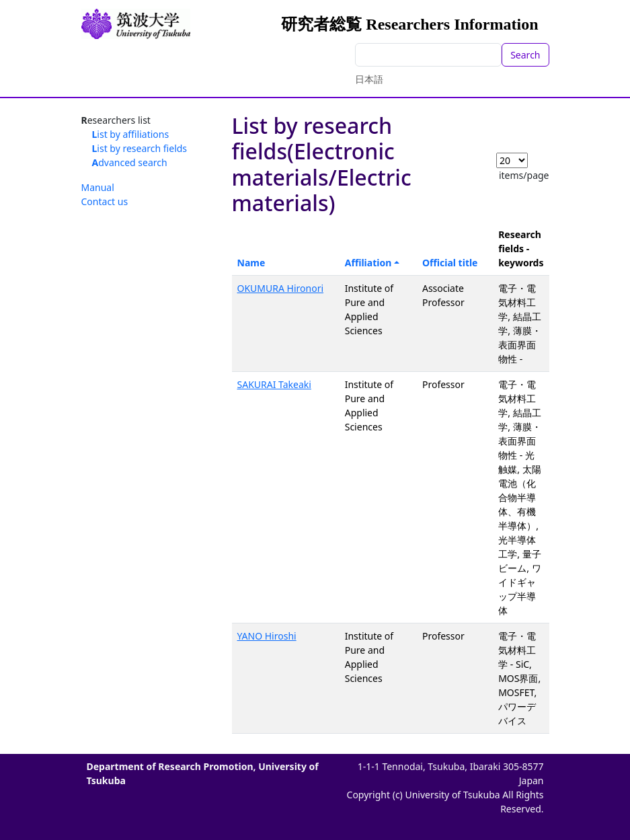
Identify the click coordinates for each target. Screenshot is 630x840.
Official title (450, 263)
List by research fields (140, 148)
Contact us (105, 201)
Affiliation (368, 263)
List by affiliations (131, 134)
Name (251, 263)
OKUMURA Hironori (281, 288)
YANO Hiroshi (267, 636)
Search (525, 55)
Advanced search (130, 162)
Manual (98, 187)
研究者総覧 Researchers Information (409, 24)
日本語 (369, 79)
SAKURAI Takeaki (274, 384)
